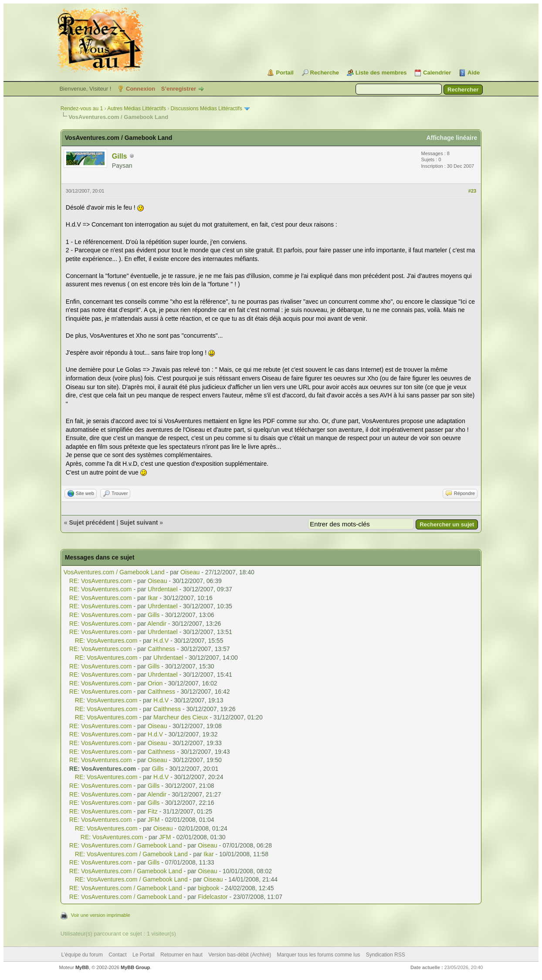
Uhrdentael (163, 589)
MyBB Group (135, 967)
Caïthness (161, 649)
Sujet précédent (92, 522)
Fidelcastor (213, 897)
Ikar (153, 598)
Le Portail (144, 955)
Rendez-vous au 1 (82, 109)
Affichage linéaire (452, 138)
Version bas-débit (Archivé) (240, 955)
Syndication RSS (386, 955)
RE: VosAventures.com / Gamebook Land (126, 845)
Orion (155, 683)
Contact (117, 955)
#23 (472, 191)
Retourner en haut (181, 955)
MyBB (82, 967)
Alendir (157, 624)
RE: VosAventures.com (101, 581)
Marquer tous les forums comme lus (319, 955)
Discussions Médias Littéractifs (207, 109)
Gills (120, 156)
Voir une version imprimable (101, 915)
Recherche (325, 73)
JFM (154, 820)
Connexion (141, 89)
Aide (474, 73)
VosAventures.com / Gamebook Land (114, 572)
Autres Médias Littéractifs (137, 109)
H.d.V (161, 641)
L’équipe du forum (82, 955)
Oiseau (190, 572)
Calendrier (437, 73)
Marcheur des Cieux (181, 717)
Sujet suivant (139, 522)
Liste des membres (381, 73)
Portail (285, 73)
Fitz (153, 811)
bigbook (208, 888)
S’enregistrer (179, 89)
